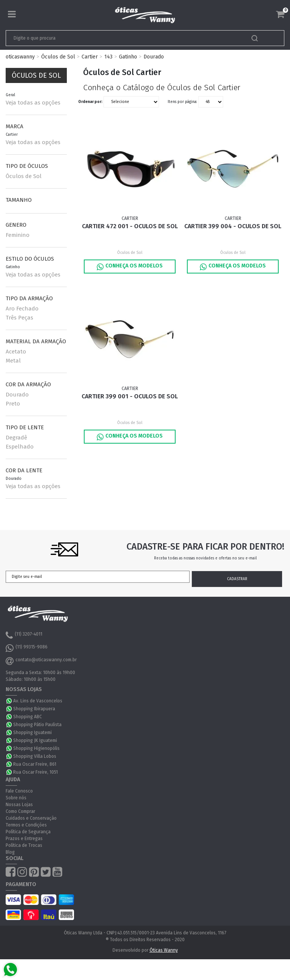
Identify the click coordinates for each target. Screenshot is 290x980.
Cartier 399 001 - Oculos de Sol (130, 396)
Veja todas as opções (33, 103)
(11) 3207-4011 (24, 635)
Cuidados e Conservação (31, 818)
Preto (13, 404)
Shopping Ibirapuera (34, 709)
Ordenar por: (90, 102)
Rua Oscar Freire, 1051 (35, 772)
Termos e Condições (26, 825)
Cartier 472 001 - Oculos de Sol (130, 226)
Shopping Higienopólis (36, 748)
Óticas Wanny (164, 950)
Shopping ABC (28, 717)
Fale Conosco (19, 791)
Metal (13, 361)
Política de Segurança (28, 832)
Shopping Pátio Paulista (37, 725)
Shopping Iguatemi (32, 733)
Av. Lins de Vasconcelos (38, 701)
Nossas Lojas (19, 805)
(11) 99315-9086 (27, 648)
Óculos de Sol (58, 57)
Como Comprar (20, 811)
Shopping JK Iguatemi (35, 740)
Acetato (16, 352)
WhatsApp (9, 701)
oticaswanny (20, 57)
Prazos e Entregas (24, 839)
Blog (10, 852)
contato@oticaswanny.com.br (41, 661)
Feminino (18, 235)
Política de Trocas (24, 845)
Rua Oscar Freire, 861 (35, 764)
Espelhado (20, 447)
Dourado (154, 57)
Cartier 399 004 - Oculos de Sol (233, 226)
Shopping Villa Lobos (35, 756)
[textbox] (118, 38)
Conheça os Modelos (130, 267)
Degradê (16, 438)
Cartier (90, 57)
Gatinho (128, 57)
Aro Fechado (22, 309)
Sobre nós (16, 798)
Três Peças (19, 318)
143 (108, 57)
